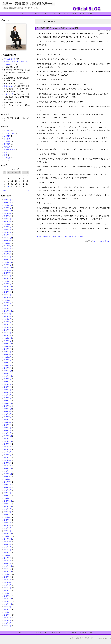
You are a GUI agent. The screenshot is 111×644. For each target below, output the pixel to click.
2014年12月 (8, 534)
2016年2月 (8, 496)
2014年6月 (8, 550)
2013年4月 (8, 588)
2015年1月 (8, 531)
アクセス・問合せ (86, 13)
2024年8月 (8, 243)
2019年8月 (8, 382)
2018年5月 (8, 422)
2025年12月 (8, 205)
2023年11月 (8, 265)
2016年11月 (8, 471)
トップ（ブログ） (25, 13)
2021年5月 (8, 325)
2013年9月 (8, 574)
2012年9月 (8, 607)
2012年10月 (8, 604)
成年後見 (7, 147)
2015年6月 (8, 517)
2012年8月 (8, 610)
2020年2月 (8, 365)
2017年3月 (8, 460)
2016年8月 (8, 479)
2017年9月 (8, 444)
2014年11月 (8, 536)
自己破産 (7, 158)
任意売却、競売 (10, 133)
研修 (6, 155)
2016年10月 (8, 474)
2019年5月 (8, 390)
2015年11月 (8, 504)
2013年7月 (8, 580)
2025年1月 (8, 232)
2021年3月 (8, 330)
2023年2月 (8, 281)
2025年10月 (8, 211)
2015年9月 (8, 509)
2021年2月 (8, 333)
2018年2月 (8, 430)
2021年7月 (8, 319)
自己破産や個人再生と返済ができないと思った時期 (58, 28)
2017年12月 (8, 436)
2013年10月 (8, 572)
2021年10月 (8, 311)
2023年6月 (8, 276)
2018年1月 (8, 433)
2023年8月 (8, 270)
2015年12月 (8, 501)
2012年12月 (8, 599)
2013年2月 (8, 593)
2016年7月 (8, 482)
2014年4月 (8, 555)
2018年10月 (8, 409)
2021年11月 (8, 308)
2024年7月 (8, 246)
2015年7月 (8, 515)
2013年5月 (8, 585)
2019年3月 (8, 395)
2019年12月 (8, 371)
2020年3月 (8, 363)
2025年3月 (8, 227)
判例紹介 (7, 144)
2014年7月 (8, 547)
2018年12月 (8, 403)
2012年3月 (8, 623)
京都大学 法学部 (10, 59)
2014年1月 (8, 563)
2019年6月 (8, 387)
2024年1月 (8, 260)
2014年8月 (8, 544)
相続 (6, 152)
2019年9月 (8, 379)
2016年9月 (8, 477)
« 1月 (5, 190)
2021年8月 (8, 317)
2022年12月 (8, 287)
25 (8, 187)
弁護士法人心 (9, 86)
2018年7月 (8, 417)
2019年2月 (8, 398)
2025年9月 (8, 213)
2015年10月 (8, 506)
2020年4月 (8, 360)
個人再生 (7, 139)
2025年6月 (8, 219)
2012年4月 (8, 620)
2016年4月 (8, 490)
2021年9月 (8, 314)
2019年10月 (8, 376)
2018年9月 (8, 411)
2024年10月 (8, 238)
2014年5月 (8, 553)
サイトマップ (55, 13)
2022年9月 (8, 292)
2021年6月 (8, 322)
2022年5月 (8, 300)
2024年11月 (8, 235)
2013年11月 (8, 569)
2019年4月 (8, 392)
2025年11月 (8, 208)
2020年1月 (8, 368)
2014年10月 (8, 539)
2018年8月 (8, 414)
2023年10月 (8, 268)
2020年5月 (8, 357)
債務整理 (7, 141)
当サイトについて (41, 13)
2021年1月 (8, 336)
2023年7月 (8, 273)
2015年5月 (8, 520)
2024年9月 (8, 241)
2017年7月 (8, 449)
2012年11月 (8, 601)
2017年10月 (8, 441)
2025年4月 (8, 224)
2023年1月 (8, 284)
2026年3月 (8, 200)
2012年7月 (8, 612)
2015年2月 (8, 528)
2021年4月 (8, 327)
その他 (74, 13)
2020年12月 (8, 338)
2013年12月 (8, 566)
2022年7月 (8, 295)
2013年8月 (8, 577)
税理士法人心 (9, 94)
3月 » (27, 191)
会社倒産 (7, 136)
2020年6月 (8, 355)
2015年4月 (8, 523)
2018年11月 (8, 406)
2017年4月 (8, 458)
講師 (6, 160)
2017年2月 (8, 463)
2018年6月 (8, 420)
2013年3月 (8, 591)
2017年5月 (8, 455)
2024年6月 (8, 249)
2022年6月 (8, 298)
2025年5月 (8, 222)
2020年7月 (8, 352)
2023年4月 (8, 279)
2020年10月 (8, 344)
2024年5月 (8, 251)
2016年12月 (8, 468)
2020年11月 (8, 341)
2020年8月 (8, 349)
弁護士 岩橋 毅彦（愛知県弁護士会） (30, 4)
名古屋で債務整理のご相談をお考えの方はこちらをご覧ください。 (61, 236)
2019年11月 (8, 373)
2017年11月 (8, 439)
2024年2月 (8, 257)
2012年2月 (8, 626)
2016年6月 (8, 485)
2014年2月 (8, 561)
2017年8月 (8, 447)
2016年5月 (8, 487)
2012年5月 (8, 618)
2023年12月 (8, 262)
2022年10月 (8, 289)
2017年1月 (8, 466)
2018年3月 (8, 428)
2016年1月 (8, 498)
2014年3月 (8, 558)
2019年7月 (8, 384)
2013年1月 (8, 596)
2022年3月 (8, 303)
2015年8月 (8, 512)
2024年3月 (8, 254)
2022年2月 (8, 306)
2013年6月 (8, 582)
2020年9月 (8, 346)
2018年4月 (8, 425)
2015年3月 (8, 525)
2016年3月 (8, 493)
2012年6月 (8, 615)
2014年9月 (8, 542)
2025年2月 (8, 230)
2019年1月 (8, 401)
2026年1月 (8, 203)
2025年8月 (8, 216)
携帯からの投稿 (10, 150)
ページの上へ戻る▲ (103, 241)
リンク (66, 13)
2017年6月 (8, 452)
